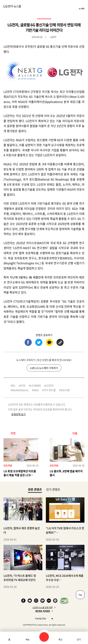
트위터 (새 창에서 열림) (39, 342)
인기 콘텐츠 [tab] (53, 489)
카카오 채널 (55, 601)
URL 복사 (60, 342)
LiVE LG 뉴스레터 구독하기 (44, 368)
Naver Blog (42, 601)
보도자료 (65, 390)
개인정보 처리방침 (43, 611)
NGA (36, 390)
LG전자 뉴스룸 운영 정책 (43, 608)
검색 (44, 637)
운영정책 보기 (19, 414)
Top (80, 595)
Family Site (43, 618)
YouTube (30, 601)
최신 (60, 640)
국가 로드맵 (50, 390)
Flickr (49, 601)
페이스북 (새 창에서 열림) (28, 342)
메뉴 (28, 640)
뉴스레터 (82, 9)
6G (14, 385)
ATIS (23, 385)
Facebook (23, 601)
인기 (79, 640)
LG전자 (50, 385)
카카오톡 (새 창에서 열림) (49, 342)
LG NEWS (36, 385)
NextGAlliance (20, 390)
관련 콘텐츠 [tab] (35, 489)
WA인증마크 (64, 601)
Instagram (36, 601)
